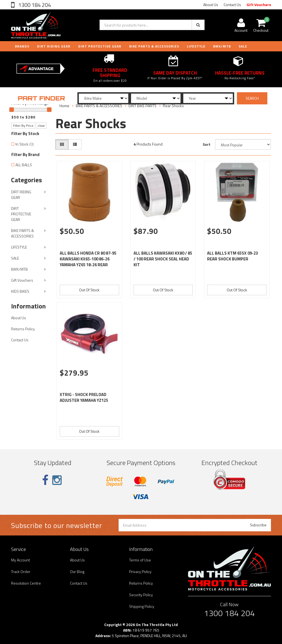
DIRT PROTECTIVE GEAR (100, 46)
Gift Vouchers (259, 5)
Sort (207, 144)
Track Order (21, 572)
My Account (20, 560)
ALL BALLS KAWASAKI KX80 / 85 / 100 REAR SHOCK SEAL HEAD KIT (163, 259)
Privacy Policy (140, 572)
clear (41, 126)
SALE (15, 258)
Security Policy (141, 595)
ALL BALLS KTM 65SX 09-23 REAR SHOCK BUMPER (233, 256)
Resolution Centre (26, 583)
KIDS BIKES (20, 291)
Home (64, 106)
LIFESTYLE (196, 46)
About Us (211, 5)
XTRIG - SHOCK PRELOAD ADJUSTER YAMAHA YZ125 (84, 397)
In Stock (25, 144)
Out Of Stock (89, 290)
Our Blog (77, 572)
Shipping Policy (142, 606)
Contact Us (232, 5)
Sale (243, 46)
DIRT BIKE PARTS (143, 106)
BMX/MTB (222, 46)
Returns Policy (23, 329)
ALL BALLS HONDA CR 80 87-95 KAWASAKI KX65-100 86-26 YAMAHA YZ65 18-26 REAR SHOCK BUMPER (88, 262)
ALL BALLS (24, 165)
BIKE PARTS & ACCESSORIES (154, 46)
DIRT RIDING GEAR (54, 46)
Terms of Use (140, 560)
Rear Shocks (173, 106)
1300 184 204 (34, 5)
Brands (22, 46)
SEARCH (252, 98)
